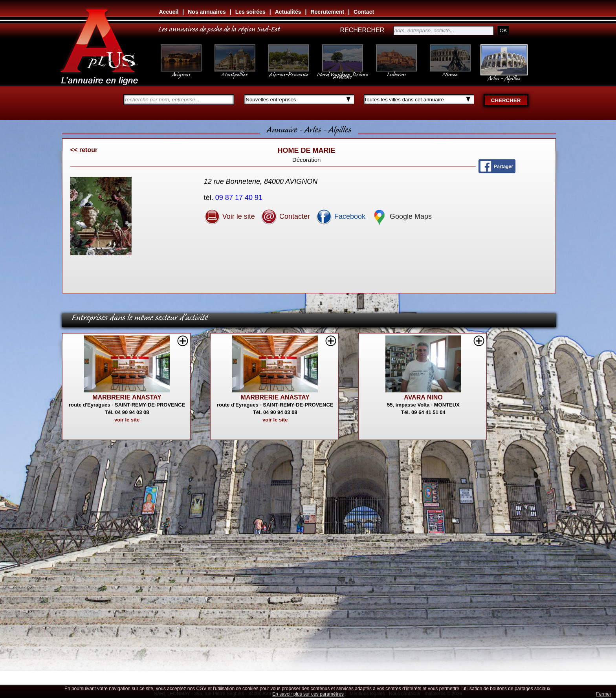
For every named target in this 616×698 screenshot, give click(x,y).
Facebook (341, 216)
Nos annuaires (207, 12)
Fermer (604, 694)
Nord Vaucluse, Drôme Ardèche (343, 71)
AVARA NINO (423, 397)
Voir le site (229, 216)
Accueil (169, 12)
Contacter (285, 216)
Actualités (288, 12)
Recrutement (327, 12)
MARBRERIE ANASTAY (127, 397)
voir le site (127, 420)
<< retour (84, 150)
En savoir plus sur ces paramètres (308, 694)
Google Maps (401, 216)
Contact (364, 12)
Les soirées (250, 12)
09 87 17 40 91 (240, 198)
